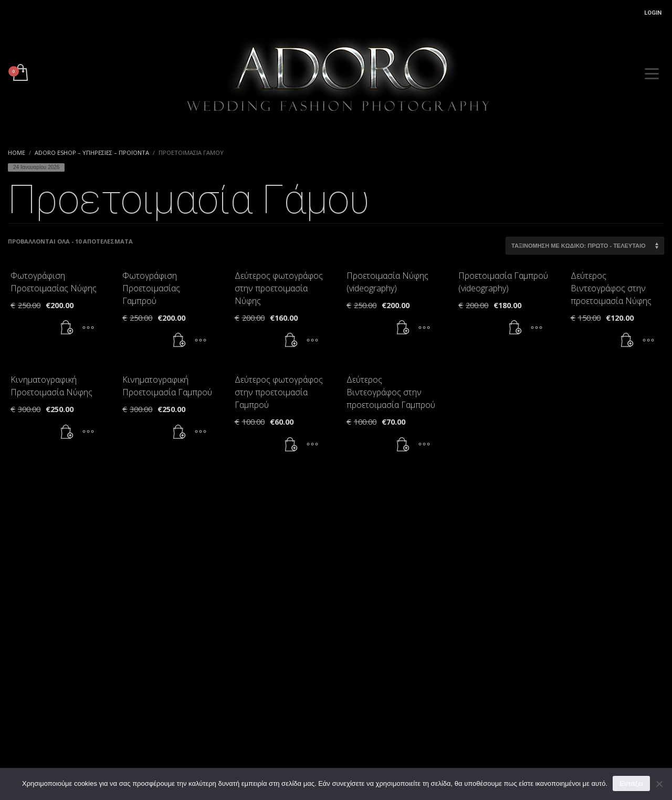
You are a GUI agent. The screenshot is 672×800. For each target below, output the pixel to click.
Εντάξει (631, 783)
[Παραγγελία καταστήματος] (585, 246)
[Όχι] (659, 784)
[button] (67, 328)
